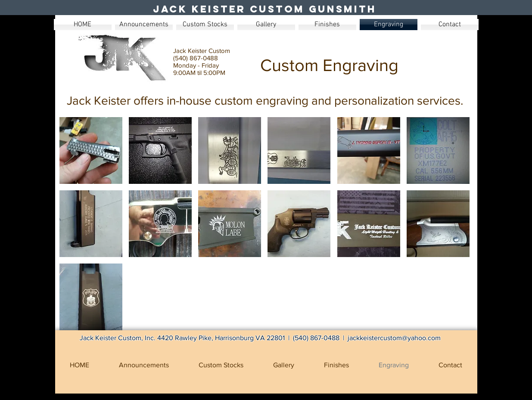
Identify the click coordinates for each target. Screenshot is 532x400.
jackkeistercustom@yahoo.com (394, 338)
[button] (91, 150)
